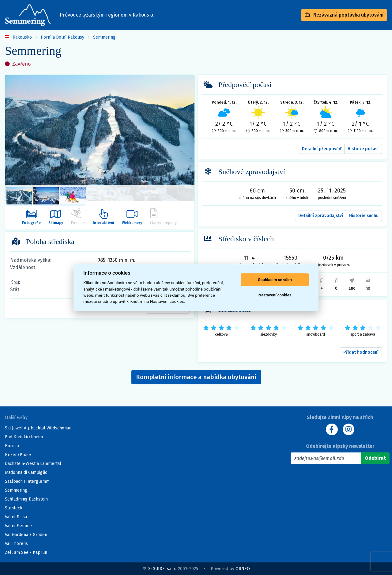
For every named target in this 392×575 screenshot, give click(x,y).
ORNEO (243, 569)
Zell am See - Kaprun (26, 552)
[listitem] (19, 196)
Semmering (104, 37)
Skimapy (56, 217)
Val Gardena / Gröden (26, 535)
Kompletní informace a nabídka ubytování (196, 377)
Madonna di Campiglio (26, 472)
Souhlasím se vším (275, 280)
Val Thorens (16, 544)
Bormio (12, 446)
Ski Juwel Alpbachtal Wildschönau (38, 428)
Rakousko (22, 37)
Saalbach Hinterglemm (27, 481)
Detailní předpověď (322, 149)
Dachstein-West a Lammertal (33, 464)
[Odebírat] (375, 458)
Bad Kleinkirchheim (24, 437)
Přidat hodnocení (361, 352)
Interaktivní (104, 217)
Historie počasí (363, 149)
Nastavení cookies (275, 295)
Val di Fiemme (18, 526)
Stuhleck (14, 508)
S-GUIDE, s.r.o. (162, 569)
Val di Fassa (16, 517)
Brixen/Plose (18, 455)
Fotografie (31, 217)
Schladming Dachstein (26, 499)
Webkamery (133, 217)
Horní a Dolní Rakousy (62, 37)
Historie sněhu (364, 216)
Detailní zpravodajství (321, 216)
